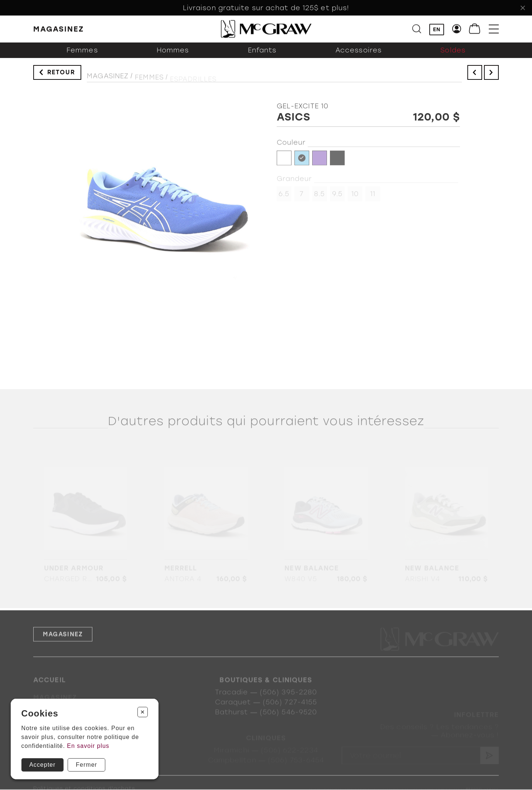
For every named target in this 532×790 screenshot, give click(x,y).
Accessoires (359, 57)
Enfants (262, 57)
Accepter (42, 765)
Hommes (173, 57)
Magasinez (108, 81)
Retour (61, 76)
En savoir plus (88, 746)
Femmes (82, 57)
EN (437, 30)
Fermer (86, 765)
